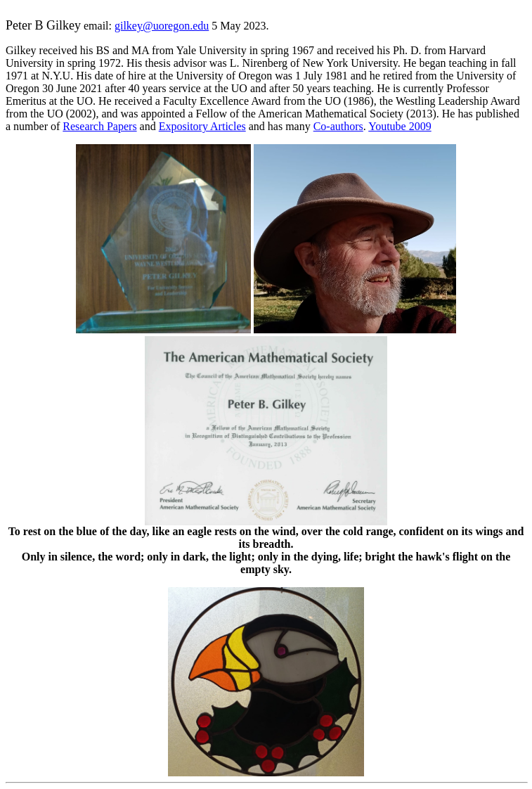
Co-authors (338, 126)
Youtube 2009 (400, 126)
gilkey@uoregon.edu (162, 26)
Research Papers (99, 126)
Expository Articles (202, 126)
